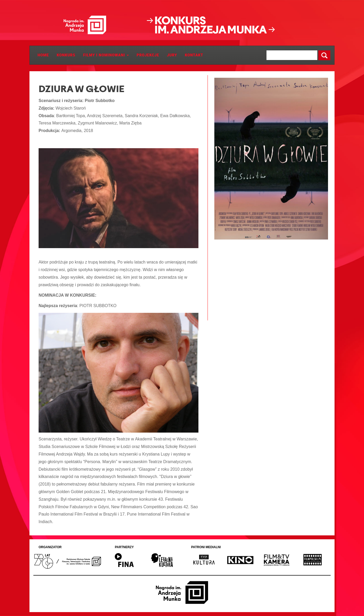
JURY (172, 55)
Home (43, 55)
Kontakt (194, 55)
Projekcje (148, 55)
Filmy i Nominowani (106, 55)
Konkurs (66, 55)
